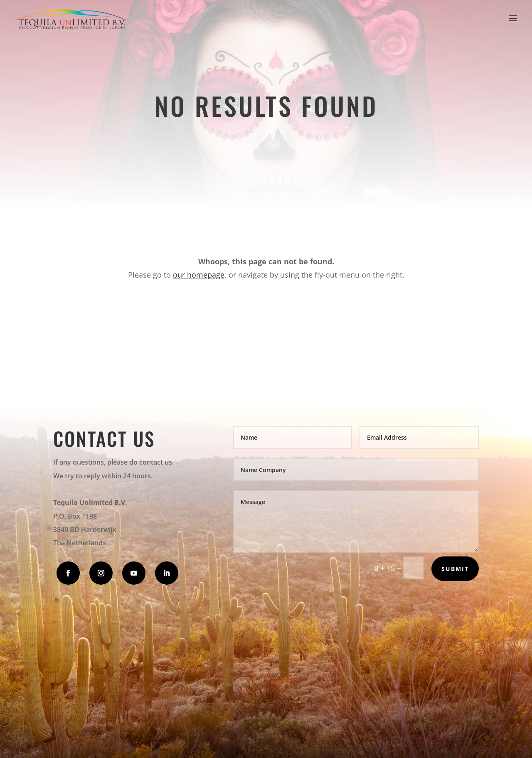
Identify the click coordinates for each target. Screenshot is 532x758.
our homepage (199, 275)
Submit (455, 569)
